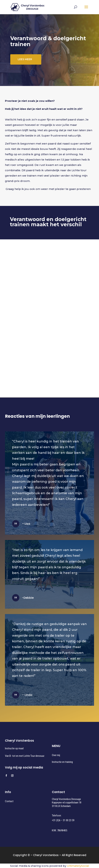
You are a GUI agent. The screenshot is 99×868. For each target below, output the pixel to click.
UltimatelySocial (78, 866)
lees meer (25, 60)
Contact (9, 801)
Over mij (56, 755)
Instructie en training (62, 762)
